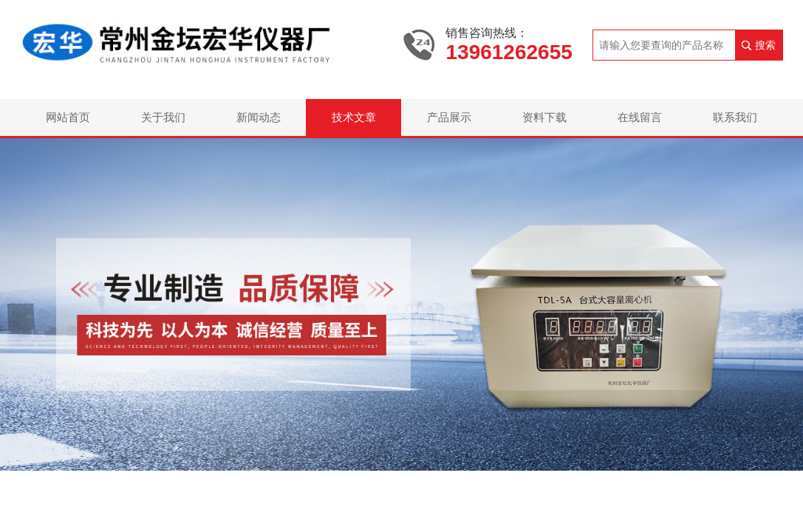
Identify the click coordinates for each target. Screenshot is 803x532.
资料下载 (544, 117)
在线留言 (640, 117)
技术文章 (354, 117)
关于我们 (163, 117)
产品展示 (449, 117)
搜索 (765, 45)
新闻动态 (259, 117)
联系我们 (735, 117)
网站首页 (68, 117)
